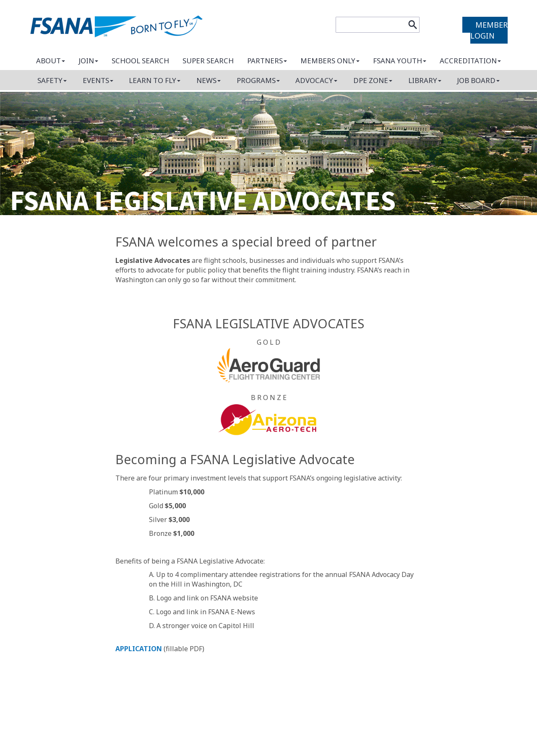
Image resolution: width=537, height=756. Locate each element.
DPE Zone (373, 80)
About (51, 61)
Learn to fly (155, 80)
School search (140, 61)
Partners (267, 61)
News (209, 80)
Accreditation (470, 61)
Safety (52, 80)
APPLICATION (139, 649)
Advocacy (316, 80)
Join (88, 61)
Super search (208, 61)
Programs (258, 80)
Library (425, 80)
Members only (330, 61)
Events (98, 80)
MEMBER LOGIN (489, 30)
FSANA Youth (400, 61)
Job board (478, 80)
